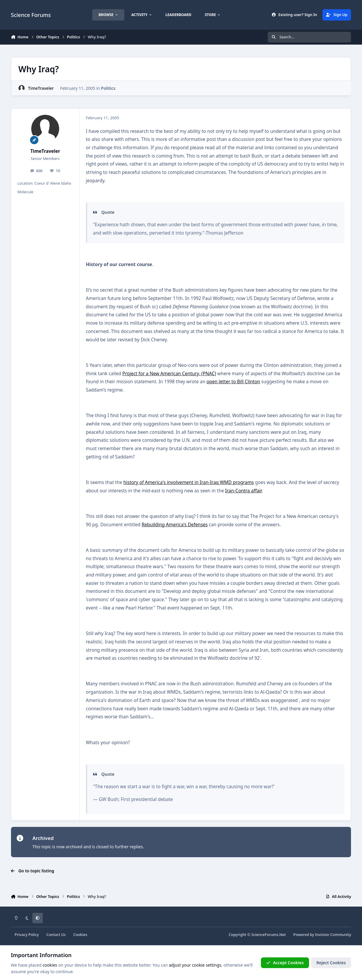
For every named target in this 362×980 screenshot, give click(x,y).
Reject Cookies (331, 963)
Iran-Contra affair (243, 491)
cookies (50, 965)
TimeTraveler (41, 88)
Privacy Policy (27, 935)
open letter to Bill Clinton (233, 382)
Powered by (322, 935)
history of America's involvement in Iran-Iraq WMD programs (189, 482)
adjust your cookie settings (195, 965)
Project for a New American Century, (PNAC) (169, 374)
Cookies (80, 935)
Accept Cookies (285, 963)
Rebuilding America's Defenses (175, 525)
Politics (108, 88)
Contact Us (56, 935)
